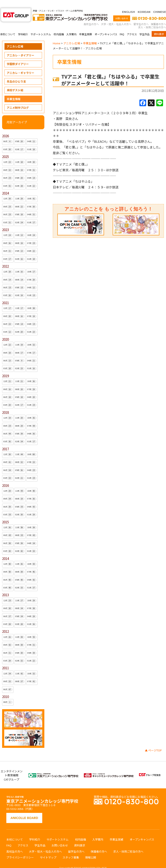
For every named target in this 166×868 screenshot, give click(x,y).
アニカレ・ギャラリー (20, 65)
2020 (5, 331)
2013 (5, 587)
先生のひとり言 (16, 73)
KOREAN (144, 4)
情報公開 (91, 849)
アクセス (132, 26)
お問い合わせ (122, 10)
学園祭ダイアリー (18, 56)
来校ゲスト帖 (15, 82)
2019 (5, 368)
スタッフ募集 (71, 849)
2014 (5, 550)
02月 (20, 141)
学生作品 (144, 26)
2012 (5, 623)
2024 (5, 185)
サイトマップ (48, 849)
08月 (20, 162)
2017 (5, 441)
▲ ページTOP (153, 742)
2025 (5, 148)
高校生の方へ (91, 16)
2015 (5, 514)
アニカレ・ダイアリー (20, 47)
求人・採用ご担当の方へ (152, 19)
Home (57, 35)
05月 (20, 133)
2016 (5, 477)
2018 (5, 404)
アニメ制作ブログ (18, 99)
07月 (32, 162)
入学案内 (71, 26)
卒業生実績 (86, 26)
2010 (5, 688)
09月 (8, 162)
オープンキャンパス (106, 26)
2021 (5, 295)
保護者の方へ (158, 16)
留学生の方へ (141, 16)
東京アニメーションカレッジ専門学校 (42, 792)
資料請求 (159, 26)
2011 (5, 660)
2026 (5, 128)
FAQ (122, 26)
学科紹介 (23, 26)
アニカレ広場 (15, 38)
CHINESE (160, 4)
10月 (32, 154)
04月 (32, 133)
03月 (8, 141)
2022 (5, 258)
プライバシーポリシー (20, 849)
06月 (8, 133)
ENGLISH (129, 4)
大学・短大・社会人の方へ (116, 16)
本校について (8, 26)
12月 (8, 154)
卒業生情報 (14, 91)
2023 (5, 221)
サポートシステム (41, 26)
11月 (20, 154)
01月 (32, 141)
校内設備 (59, 26)
